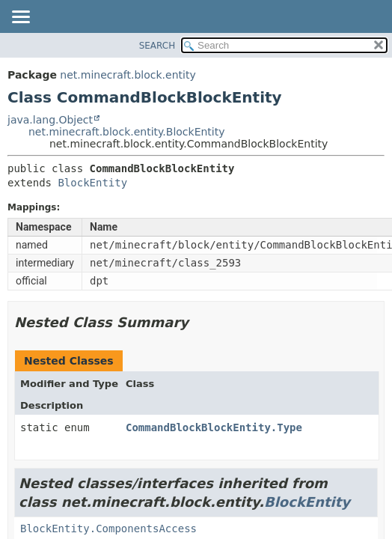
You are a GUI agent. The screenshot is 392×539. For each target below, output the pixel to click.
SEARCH (157, 46)
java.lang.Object (50, 120)
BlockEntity (92, 183)
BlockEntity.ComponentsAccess (108, 529)
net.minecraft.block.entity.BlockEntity (127, 132)
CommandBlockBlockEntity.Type (214, 427)
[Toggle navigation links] (20, 18)
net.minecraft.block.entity (128, 75)
